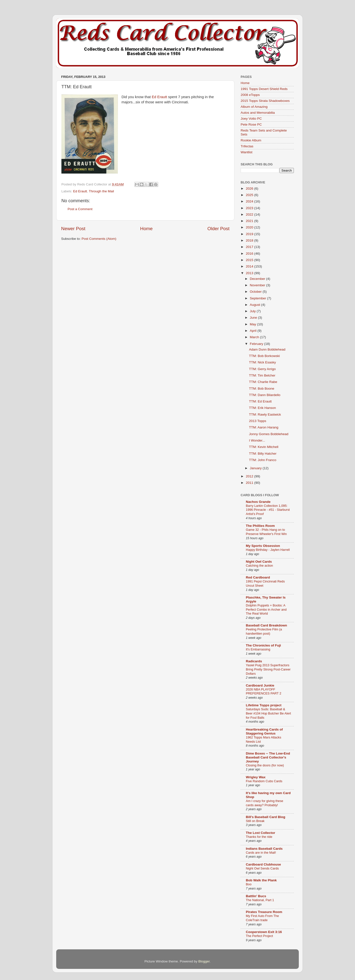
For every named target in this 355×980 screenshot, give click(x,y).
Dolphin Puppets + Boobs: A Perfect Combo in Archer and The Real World (266, 609)
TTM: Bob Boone (262, 389)
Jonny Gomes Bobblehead (269, 434)
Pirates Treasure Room (264, 912)
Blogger (204, 961)
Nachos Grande (258, 502)
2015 (250, 260)
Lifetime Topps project (264, 705)
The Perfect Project (259, 936)
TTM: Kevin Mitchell (264, 447)
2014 (250, 266)
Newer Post (73, 229)
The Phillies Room (260, 526)
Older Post (218, 229)
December (258, 279)
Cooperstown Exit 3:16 (264, 932)
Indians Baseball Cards (264, 849)
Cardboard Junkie (260, 685)
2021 (250, 221)
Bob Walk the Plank (261, 880)
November (258, 285)
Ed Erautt (159, 97)
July (253, 311)
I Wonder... (257, 440)
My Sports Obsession (263, 546)
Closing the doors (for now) (265, 765)
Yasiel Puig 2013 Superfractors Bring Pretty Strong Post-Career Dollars (268, 669)
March (255, 337)
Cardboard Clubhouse (263, 864)
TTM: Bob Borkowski (265, 356)
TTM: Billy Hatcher (263, 454)
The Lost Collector (261, 833)
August (255, 305)
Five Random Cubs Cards (264, 781)
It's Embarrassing (258, 649)
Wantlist (247, 152)
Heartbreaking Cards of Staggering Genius (264, 731)
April (254, 331)
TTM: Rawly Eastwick (265, 414)
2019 (250, 234)
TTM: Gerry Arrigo (262, 369)
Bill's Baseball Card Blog (266, 817)
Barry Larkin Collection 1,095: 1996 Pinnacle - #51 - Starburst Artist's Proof (268, 510)
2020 (250, 227)
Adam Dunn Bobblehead (267, 349)
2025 (250, 195)
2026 (250, 189)
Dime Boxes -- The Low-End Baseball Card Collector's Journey (268, 757)
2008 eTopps (250, 95)
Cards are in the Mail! (261, 853)
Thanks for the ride (259, 837)
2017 (250, 247)
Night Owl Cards (259, 562)
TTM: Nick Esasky (263, 362)
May (253, 324)
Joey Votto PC (251, 119)
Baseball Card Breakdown (266, 625)
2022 (250, 214)
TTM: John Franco (263, 460)
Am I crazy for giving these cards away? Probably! (265, 803)
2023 (250, 208)
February (257, 344)
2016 (250, 254)
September (258, 298)
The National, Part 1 (260, 900)
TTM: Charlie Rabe (263, 382)
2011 (250, 483)
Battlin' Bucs (256, 896)
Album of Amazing (254, 107)
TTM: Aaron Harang (264, 427)
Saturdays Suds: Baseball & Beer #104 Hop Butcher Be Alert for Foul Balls (268, 713)
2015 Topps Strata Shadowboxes (265, 101)
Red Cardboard (258, 577)
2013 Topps (258, 421)
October (256, 292)
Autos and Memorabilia (258, 113)
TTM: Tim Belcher (262, 375)
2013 (250, 273)
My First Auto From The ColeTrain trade (262, 918)
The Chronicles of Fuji (263, 645)
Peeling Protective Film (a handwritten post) (264, 631)
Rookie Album (251, 140)
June (254, 318)
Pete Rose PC (251, 124)
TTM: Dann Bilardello (265, 395)
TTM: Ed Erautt (260, 401)
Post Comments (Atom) (99, 239)
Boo (249, 884)
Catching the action (259, 566)
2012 (250, 476)
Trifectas (247, 146)
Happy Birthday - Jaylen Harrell (268, 550)
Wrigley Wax (256, 777)
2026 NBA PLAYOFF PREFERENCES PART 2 (264, 691)
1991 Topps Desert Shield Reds (264, 89)
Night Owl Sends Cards (262, 868)
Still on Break (255, 821)
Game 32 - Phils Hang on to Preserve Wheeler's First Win (266, 532)
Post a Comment (80, 209)
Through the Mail (101, 191)
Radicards (254, 661)
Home (146, 229)
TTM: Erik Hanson (263, 408)
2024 (250, 201)
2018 (250, 240)
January (256, 468)
